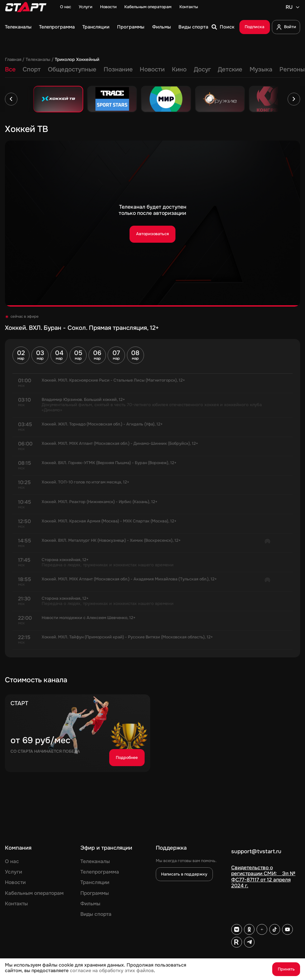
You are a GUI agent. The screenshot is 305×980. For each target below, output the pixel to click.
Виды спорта (193, 27)
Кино (179, 69)
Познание (118, 69)
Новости (108, 7)
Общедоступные (72, 69)
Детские (230, 69)
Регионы (292, 69)
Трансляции (96, 27)
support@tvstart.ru (256, 852)
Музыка (261, 69)
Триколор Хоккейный (77, 60)
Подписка (254, 27)
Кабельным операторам (148, 7)
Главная (13, 60)
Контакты (189, 7)
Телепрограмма (57, 27)
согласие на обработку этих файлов (112, 971)
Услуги (86, 7)
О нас (66, 7)
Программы (131, 27)
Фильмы (162, 27)
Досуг (202, 69)
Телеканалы (18, 27)
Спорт (32, 69)
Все (10, 69)
